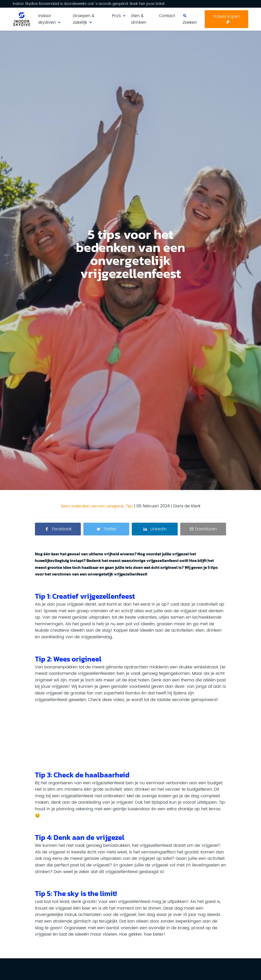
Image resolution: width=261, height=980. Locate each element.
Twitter (110, 529)
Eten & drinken (139, 19)
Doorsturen (206, 529)
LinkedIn (159, 529)
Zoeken (190, 22)
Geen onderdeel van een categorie (92, 506)
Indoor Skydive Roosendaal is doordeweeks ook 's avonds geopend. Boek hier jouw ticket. (89, 4)
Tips (129, 506)
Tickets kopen (226, 17)
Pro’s (116, 16)
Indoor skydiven (47, 19)
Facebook (62, 529)
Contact (167, 16)
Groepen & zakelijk (84, 19)
